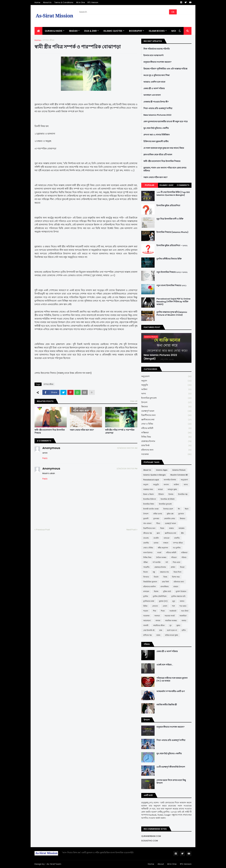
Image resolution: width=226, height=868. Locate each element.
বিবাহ (165, 577)
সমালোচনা (147, 621)
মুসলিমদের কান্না (149, 601)
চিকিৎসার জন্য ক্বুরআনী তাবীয (156, 142)
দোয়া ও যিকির (166, 424)
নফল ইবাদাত (148, 553)
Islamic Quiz (166, 185)
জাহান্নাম (182, 528)
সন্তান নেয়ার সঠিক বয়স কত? (82, 430)
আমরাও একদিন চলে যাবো (154, 82)
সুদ (171, 625)
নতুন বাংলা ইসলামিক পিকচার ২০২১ (171, 286)
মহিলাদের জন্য (166, 450)
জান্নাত (171, 528)
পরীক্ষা (145, 562)
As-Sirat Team (54, 864)
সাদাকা (158, 621)
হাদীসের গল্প (147, 635)
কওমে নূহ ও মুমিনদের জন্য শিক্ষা (157, 75)
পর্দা (167, 562)
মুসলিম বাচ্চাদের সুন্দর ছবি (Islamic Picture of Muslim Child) (172, 314)
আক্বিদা (166, 389)
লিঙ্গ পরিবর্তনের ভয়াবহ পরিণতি (157, 49)
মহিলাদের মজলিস (149, 587)
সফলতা (157, 616)
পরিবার (184, 557)
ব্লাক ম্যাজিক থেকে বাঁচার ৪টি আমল (158, 155)
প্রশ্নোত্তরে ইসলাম (166, 441)
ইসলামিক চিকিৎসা (150, 499)
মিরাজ (156, 591)
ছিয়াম (162, 528)
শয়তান (146, 611)
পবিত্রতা (174, 557)
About (161, 864)
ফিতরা (182, 567)
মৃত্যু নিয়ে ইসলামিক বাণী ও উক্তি (170, 219)
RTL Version (93, 2)
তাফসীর (146, 543)
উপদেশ (166, 403)
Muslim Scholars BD (179, 475)
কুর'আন (181, 514)
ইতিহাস (161, 494)
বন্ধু (154, 572)
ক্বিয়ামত (166, 407)
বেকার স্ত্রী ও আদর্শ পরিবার (154, 89)
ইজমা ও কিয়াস (148, 494)
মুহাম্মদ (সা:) (163, 601)
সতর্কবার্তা (173, 611)
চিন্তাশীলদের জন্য (166, 415)
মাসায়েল (146, 591)
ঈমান (187, 509)
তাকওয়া (167, 538)
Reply (45, 458)
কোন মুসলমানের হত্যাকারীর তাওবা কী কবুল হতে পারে (165, 122)
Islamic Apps (162, 470)
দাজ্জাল (166, 543)
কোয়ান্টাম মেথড (169, 519)
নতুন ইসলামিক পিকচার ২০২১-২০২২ (172, 272)
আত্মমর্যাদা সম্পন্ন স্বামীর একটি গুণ (171, 691)
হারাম (158, 635)
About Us (47, 2)
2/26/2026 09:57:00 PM (127, 469)
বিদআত (146, 577)
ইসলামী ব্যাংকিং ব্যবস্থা (151, 509)
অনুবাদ (166, 381)
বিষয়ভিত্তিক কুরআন (150, 582)
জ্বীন (182, 533)
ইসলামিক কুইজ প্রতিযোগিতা (168, 206)
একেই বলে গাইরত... (165, 665)
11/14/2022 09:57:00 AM (127, 448)
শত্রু (173, 606)
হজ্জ (161, 630)
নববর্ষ (159, 553)
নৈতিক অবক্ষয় (161, 557)
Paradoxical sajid (151, 480)
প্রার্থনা (173, 567)
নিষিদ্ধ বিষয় (166, 437)
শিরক (163, 611)
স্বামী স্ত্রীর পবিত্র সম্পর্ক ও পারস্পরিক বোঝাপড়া (120, 431)
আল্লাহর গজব (148, 489)
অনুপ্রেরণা (166, 376)
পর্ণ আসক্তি (157, 562)
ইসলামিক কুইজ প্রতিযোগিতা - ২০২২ (172, 246)
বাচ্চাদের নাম (164, 572)
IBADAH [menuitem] (73, 31)
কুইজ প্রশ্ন (170, 514)
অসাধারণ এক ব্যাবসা (152, 95)
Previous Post (43, 530)
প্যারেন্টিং (146, 567)
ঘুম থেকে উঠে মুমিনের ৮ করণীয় (156, 128)
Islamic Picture (179, 470)
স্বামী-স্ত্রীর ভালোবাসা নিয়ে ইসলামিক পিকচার (50, 431)
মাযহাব (176, 587)
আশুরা (160, 489)
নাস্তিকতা (166, 433)
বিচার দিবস (177, 572)
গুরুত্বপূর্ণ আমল (166, 411)
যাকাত (182, 601)
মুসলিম (146, 596)
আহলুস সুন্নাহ (172, 489)
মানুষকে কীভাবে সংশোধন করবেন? (157, 62)
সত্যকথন (166, 454)
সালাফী (146, 625)
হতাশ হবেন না (172, 630)
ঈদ (179, 509)
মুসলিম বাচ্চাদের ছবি (178, 596)
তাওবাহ (146, 538)
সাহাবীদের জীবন (159, 625)
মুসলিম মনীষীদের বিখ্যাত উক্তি (169, 259)
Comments (183, 185)
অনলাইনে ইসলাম (170, 480)
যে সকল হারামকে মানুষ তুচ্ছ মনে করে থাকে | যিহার (164, 148)
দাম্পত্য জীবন (48, 40)
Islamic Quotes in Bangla (154, 475)
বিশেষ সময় (176, 577)
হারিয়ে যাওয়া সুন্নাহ (172, 635)
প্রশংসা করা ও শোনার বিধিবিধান (157, 135)
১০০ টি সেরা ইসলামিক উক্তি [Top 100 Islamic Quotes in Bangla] (173, 194)
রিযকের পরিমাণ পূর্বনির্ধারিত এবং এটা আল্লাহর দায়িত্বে (165, 69)
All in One (80, 2)
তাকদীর (177, 538)
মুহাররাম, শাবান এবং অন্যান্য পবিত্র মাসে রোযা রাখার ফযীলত (165, 169)
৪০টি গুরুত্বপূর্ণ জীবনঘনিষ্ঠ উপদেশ (171, 767)
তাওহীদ (156, 538)
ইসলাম (171, 494)
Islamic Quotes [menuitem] (113, 31)
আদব (166, 394)
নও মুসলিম (177, 548)
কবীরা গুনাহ (158, 514)
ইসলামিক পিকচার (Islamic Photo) (172, 232)
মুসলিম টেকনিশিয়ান (160, 596)
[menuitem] (38, 31)
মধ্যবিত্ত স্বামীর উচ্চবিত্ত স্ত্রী (167, 705)
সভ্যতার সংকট (170, 616)
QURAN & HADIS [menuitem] (54, 31)
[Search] (123, 12)
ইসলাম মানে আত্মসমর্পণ (153, 55)
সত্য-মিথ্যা (185, 611)
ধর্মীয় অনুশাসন (163, 548)
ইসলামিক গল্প (183, 494)
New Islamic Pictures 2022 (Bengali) (160, 357)
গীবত (158, 523)
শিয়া (155, 611)
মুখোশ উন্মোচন (181, 591)
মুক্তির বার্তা (167, 591)
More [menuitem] (175, 31)
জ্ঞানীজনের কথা (166, 420)
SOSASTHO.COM (150, 841)
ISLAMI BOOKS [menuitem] (157, 31)
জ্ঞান (158, 533)
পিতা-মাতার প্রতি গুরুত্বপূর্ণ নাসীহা (158, 108)
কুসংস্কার (156, 519)
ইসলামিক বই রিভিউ (168, 499)
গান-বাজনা (147, 523)
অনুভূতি (166, 385)
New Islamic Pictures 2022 (157, 115)
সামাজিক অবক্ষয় (171, 621)
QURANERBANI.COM (151, 836)
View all (134, 401)
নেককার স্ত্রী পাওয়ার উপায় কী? (156, 102)
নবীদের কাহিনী (166, 428)
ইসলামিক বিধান (149, 504)
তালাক (156, 543)
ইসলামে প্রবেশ (168, 509)
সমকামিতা (183, 616)
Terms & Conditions (64, 2)
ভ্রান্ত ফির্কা (166, 446)
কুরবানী (146, 519)
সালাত (184, 621)
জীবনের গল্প (148, 533)
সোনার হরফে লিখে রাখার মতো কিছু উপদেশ (171, 782)
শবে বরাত (183, 606)
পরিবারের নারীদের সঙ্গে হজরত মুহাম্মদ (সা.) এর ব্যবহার (172, 679)
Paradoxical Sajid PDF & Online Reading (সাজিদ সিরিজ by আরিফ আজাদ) (173, 302)
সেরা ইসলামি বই (149, 630)
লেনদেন (155, 606)
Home (37, 2)
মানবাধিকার (165, 587)
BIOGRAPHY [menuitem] (136, 31)
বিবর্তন (156, 577)
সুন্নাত (178, 625)
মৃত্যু (174, 601)
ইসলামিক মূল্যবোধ (166, 398)
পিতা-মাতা (176, 562)
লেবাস (165, 606)
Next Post (131, 530)
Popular (150, 185)
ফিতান (146, 572)
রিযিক (145, 606)
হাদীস (184, 630)
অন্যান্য (166, 485)
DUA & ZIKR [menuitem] (90, 31)
